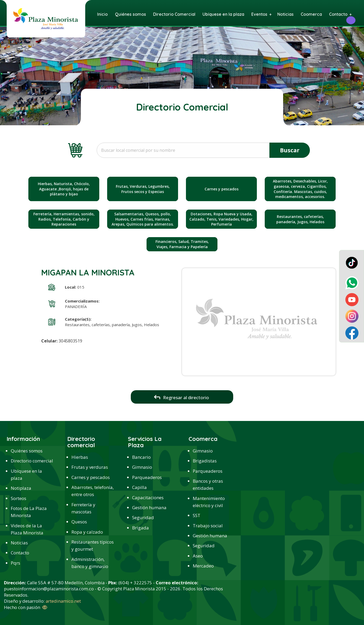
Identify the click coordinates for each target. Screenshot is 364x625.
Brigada (141, 528)
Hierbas (80, 457)
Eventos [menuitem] (259, 14)
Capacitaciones (148, 498)
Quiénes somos (27, 451)
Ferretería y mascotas (83, 508)
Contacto (20, 553)
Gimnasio (142, 467)
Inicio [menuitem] (102, 14)
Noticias (19, 543)
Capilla (139, 487)
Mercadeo (203, 566)
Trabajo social (208, 526)
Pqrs (15, 563)
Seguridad (143, 517)
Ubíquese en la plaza (26, 475)
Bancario (141, 457)
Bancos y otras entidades (208, 485)
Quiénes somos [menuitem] (131, 14)
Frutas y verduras (90, 467)
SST (197, 515)
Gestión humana (149, 507)
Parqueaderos (147, 477)
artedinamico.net (63, 601)
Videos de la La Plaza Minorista (27, 529)
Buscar (290, 150)
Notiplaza (21, 488)
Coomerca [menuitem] (311, 14)
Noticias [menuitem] (285, 14)
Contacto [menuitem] (338, 14)
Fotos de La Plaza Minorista (29, 512)
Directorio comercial (32, 461)
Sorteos (19, 498)
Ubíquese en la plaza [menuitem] (223, 14)
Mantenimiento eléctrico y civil (209, 502)
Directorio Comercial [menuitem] (174, 14)
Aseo (198, 556)
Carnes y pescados (91, 477)
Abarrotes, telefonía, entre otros (93, 491)
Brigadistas (205, 461)
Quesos (79, 522)
